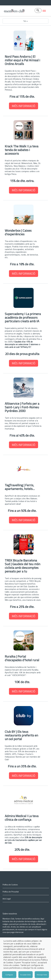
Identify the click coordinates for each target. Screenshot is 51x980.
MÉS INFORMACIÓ (24, 106)
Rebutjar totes (42, 975)
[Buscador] (38, 10)
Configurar (9, 975)
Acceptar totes (26, 975)
